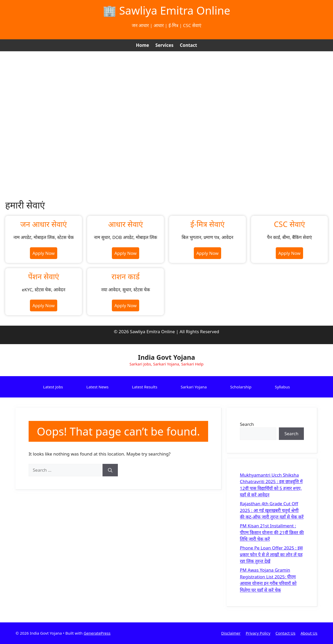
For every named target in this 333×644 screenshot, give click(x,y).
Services (164, 45)
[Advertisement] (166, 90)
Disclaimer (231, 633)
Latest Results (145, 387)
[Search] (110, 470)
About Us (309, 633)
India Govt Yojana (166, 357)
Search (247, 424)
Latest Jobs (53, 387)
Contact (188, 45)
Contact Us (285, 633)
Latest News (97, 387)
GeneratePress (97, 633)
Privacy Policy (258, 633)
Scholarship (241, 387)
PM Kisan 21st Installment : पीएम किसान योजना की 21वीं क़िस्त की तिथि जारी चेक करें (272, 532)
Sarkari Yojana (194, 387)
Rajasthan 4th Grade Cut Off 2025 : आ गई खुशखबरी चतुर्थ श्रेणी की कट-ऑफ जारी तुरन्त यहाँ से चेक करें (272, 510)
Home (143, 45)
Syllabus (282, 387)
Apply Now (44, 253)
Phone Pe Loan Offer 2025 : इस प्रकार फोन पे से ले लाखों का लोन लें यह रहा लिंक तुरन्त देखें (271, 554)
